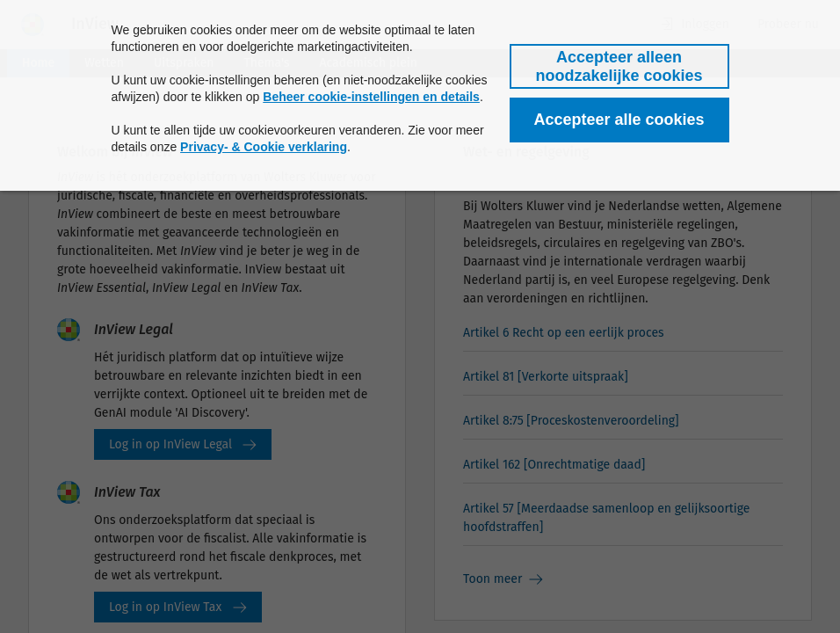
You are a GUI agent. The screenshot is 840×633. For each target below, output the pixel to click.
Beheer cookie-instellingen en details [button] (371, 97)
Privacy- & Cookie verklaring (264, 147)
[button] (619, 66)
